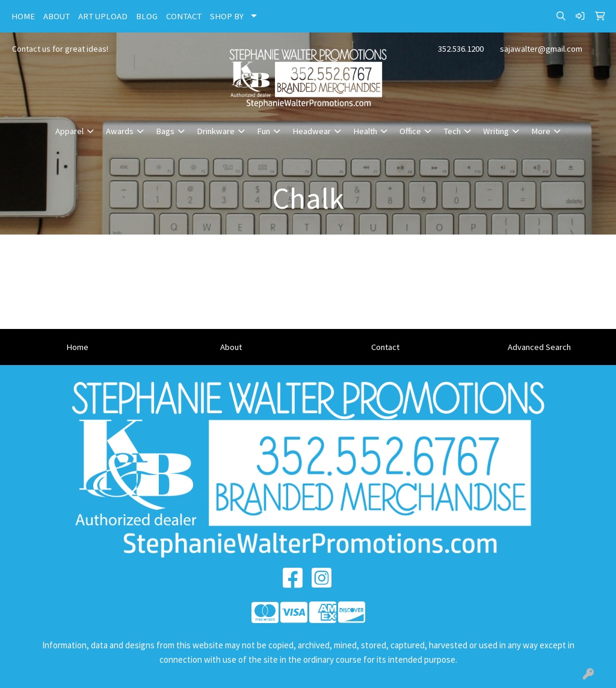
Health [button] (365, 131)
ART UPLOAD (103, 16)
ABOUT (57, 16)
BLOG (147, 16)
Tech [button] (452, 131)
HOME (23, 16)
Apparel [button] (69, 131)
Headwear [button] (312, 131)
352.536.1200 (461, 49)
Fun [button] (263, 131)
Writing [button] (496, 131)
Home (77, 347)
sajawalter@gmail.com (541, 49)
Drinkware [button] (216, 131)
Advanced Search (539, 347)
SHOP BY (227, 16)
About (231, 347)
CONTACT (184, 16)
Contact (385, 347)
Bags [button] (165, 131)
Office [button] (410, 131)
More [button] (541, 131)
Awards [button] (120, 131)
